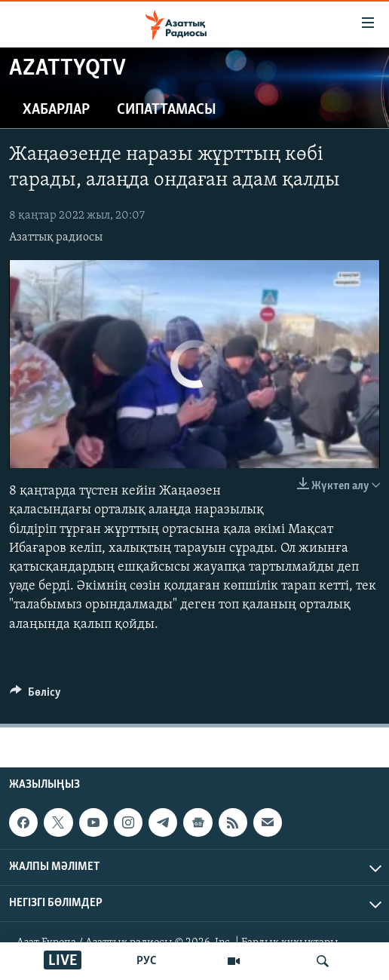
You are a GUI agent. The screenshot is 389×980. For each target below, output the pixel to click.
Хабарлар (56, 110)
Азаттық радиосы (56, 237)
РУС (147, 961)
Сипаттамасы (167, 110)
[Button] (35, 696)
